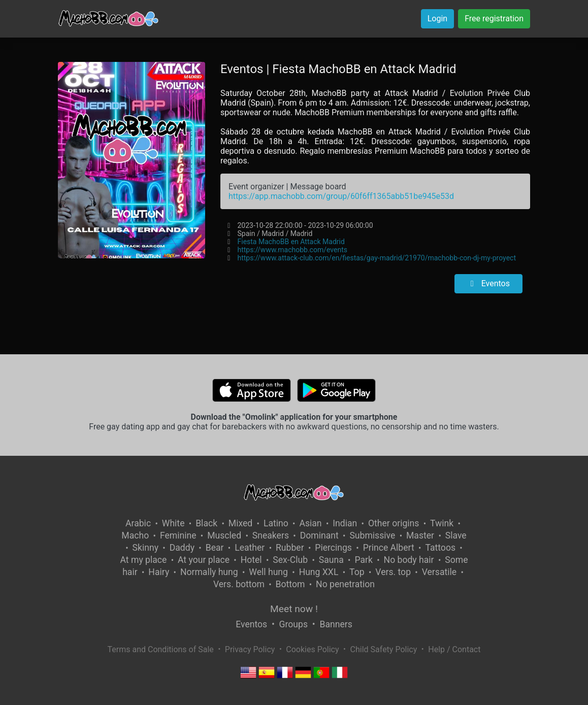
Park (363, 560)
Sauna (331, 560)
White (173, 523)
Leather (250, 548)
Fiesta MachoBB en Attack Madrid (291, 242)
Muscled (224, 535)
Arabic (138, 523)
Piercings (333, 548)
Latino (276, 523)
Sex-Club (290, 560)
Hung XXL (319, 572)
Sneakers (271, 535)
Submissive (372, 535)
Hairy (159, 572)
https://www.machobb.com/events (292, 250)
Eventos (488, 283)
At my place (144, 560)
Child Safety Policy (384, 649)
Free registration (494, 19)
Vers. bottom (239, 584)
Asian (310, 523)
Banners (336, 624)
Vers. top (393, 572)
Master (420, 535)
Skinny (145, 548)
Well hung (268, 572)
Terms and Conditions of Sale (161, 649)
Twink (442, 523)
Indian (345, 523)
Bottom (290, 584)
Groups (293, 624)
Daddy (182, 548)
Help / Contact (454, 649)
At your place (204, 560)
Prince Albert (389, 548)
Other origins (394, 523)
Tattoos (440, 548)
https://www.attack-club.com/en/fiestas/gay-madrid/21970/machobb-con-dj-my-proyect (376, 258)
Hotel (251, 560)
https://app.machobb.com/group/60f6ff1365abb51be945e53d (341, 196)
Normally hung (209, 572)
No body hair (409, 560)
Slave (456, 535)
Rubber (290, 548)
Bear (215, 548)
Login (437, 19)
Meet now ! (294, 609)
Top (357, 572)
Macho (135, 535)
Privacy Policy (250, 649)
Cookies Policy (312, 649)
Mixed (240, 523)
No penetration (345, 584)
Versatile (439, 572)
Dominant (319, 535)
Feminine (178, 535)
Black (206, 523)
